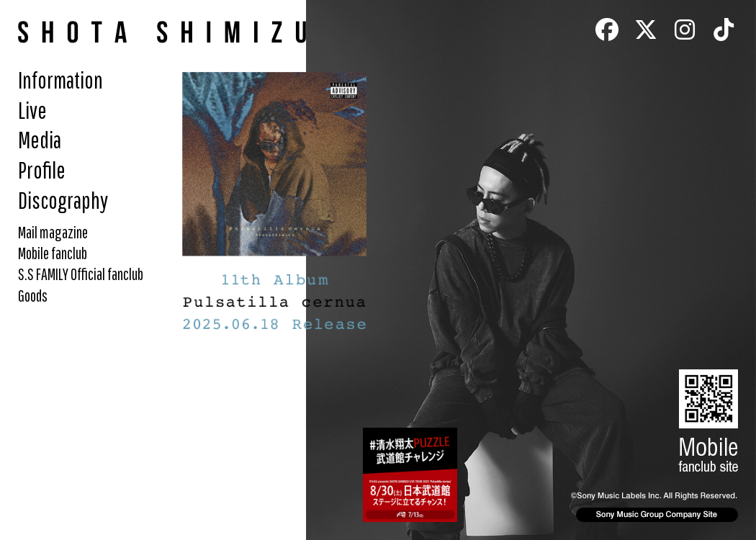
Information (60, 80)
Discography (63, 200)
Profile (42, 170)
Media (40, 139)
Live (32, 110)
